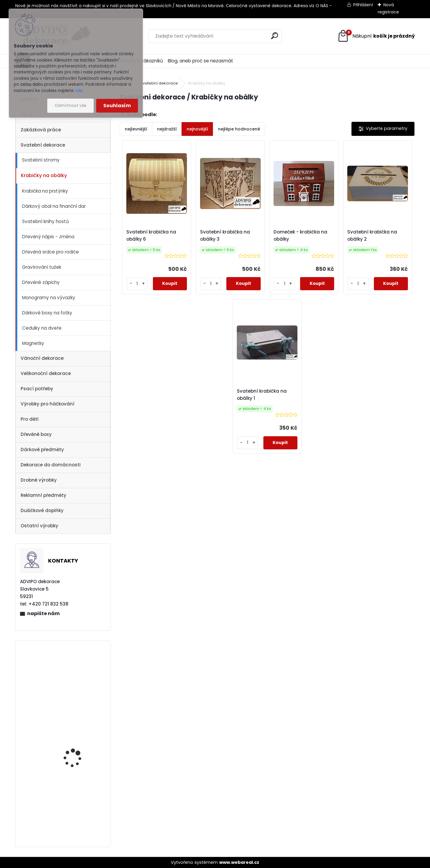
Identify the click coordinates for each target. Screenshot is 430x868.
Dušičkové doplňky (42, 510)
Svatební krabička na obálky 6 (151, 235)
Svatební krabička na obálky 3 (225, 235)
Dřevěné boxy (36, 434)
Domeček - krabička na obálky (300, 235)
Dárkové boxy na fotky (47, 313)
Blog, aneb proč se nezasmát (201, 61)
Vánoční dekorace (42, 358)
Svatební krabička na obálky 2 (372, 235)
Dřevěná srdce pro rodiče (50, 252)
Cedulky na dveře (42, 328)
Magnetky (33, 343)
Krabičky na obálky (44, 175)
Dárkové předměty (42, 450)
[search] (275, 36)
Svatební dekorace (43, 145)
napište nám (43, 613)
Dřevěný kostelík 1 (73, 726)
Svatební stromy (41, 160)
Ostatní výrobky (39, 526)
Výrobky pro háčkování (47, 404)
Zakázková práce (41, 130)
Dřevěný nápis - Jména (48, 237)
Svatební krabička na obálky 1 (262, 395)
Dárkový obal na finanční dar (54, 206)
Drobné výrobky (39, 480)
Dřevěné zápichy (41, 282)
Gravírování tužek (42, 267)
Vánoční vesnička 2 (75, 667)
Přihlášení (363, 5)
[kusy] (137, 284)
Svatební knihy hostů (46, 221)
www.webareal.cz (239, 862)
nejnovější (197, 129)
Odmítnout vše (70, 106)
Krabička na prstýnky (45, 191)
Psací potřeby (37, 389)
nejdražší (167, 129)
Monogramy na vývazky (49, 298)
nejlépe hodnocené (239, 129)
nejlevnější (136, 129)
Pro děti (30, 419)
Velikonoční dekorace (46, 373)
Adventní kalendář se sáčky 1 (77, 816)
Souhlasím (117, 106)
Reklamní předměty (43, 495)
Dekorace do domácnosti (51, 465)
